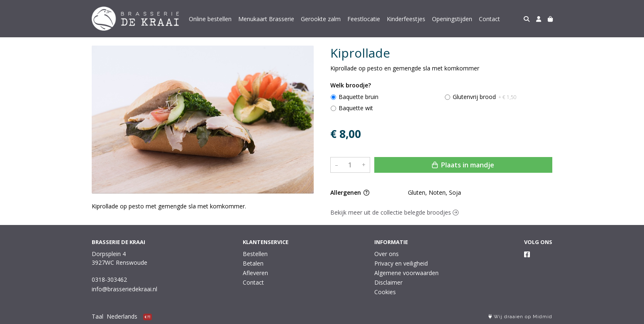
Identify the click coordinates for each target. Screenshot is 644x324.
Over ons (387, 254)
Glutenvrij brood (485, 97)
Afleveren (255, 273)
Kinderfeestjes (406, 19)
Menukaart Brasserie (266, 19)
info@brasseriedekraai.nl (124, 289)
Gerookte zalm (321, 19)
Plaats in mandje (463, 165)
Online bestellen (210, 19)
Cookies (385, 292)
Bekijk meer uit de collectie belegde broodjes (394, 212)
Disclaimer (388, 282)
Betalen (253, 263)
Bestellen (255, 254)
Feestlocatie (364, 19)
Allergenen (350, 192)
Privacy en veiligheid (401, 263)
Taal (98, 316)
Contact (489, 19)
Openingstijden (452, 19)
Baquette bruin (359, 97)
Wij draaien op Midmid (520, 317)
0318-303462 (109, 279)
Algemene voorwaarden (406, 273)
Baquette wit (356, 108)
